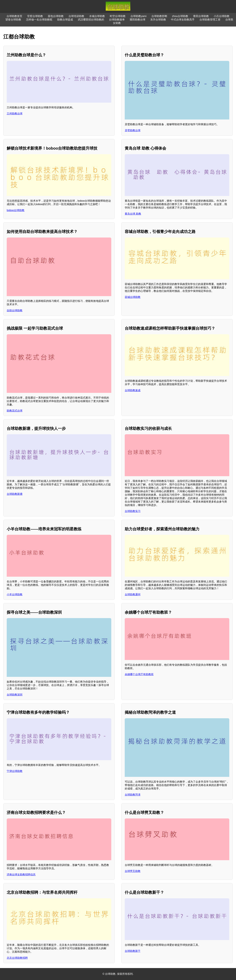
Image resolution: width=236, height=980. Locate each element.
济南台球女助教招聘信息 (21, 875)
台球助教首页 (14, 16)
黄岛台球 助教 (133, 214)
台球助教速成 (133, 390)
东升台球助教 (158, 20)
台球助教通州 (133, 594)
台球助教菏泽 (133, 795)
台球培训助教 (76, 16)
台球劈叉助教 (133, 871)
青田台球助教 (201, 16)
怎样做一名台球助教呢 (39, 20)
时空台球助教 (118, 16)
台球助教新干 (133, 951)
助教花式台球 (15, 411)
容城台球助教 (133, 297)
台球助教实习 (133, 511)
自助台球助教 (15, 310)
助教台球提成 (65, 20)
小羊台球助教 (15, 594)
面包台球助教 (56, 16)
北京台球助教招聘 (17, 958)
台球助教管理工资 (210, 20)
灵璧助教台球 (133, 130)
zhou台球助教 (180, 16)
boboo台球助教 (16, 210)
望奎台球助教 (13, 20)
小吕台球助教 (222, 16)
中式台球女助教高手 (183, 20)
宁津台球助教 (15, 771)
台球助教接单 (117, 20)
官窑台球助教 (35, 16)
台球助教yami (138, 16)
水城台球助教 (97, 16)
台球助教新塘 (15, 494)
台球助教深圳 (15, 695)
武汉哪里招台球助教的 (91, 20)
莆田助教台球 (138, 20)
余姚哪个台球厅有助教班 (139, 674)
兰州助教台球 (15, 114)
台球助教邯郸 (159, 16)
